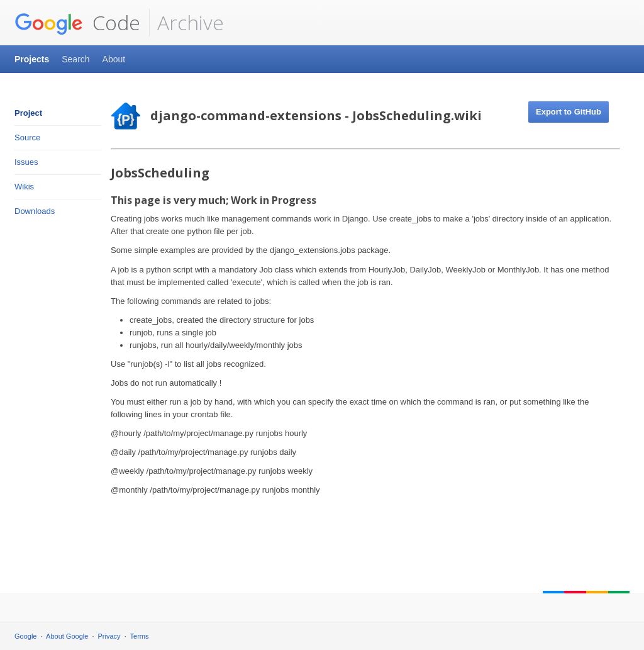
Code (77, 23)
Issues (26, 162)
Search (75, 59)
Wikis (24, 187)
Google (25, 636)
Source (27, 137)
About (114, 59)
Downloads (35, 211)
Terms (140, 636)
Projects (32, 59)
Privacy (109, 636)
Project (28, 113)
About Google (67, 636)
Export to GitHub (569, 112)
